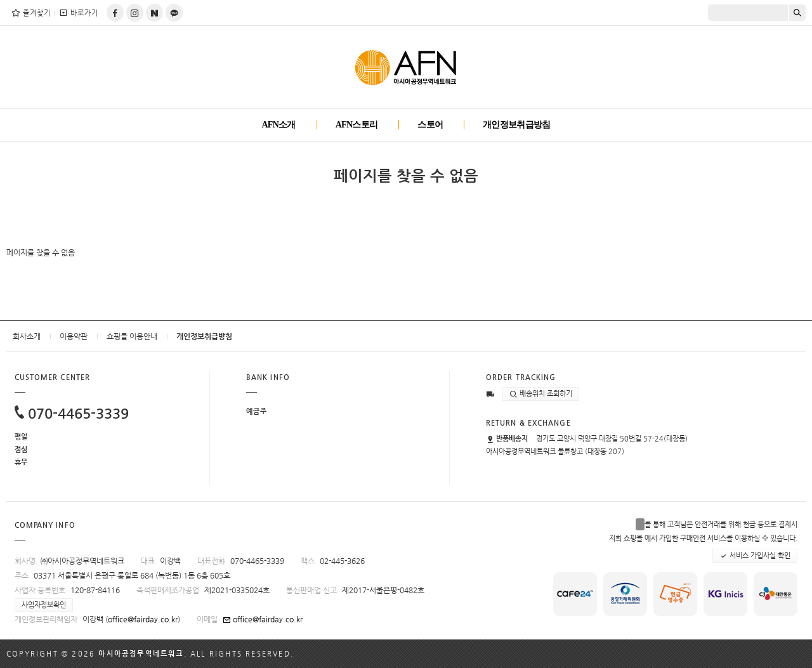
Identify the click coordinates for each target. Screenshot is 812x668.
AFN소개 (278, 125)
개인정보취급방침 (516, 125)
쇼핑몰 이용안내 (132, 336)
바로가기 (78, 13)
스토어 (430, 125)
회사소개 (27, 336)
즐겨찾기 (31, 13)
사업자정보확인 (44, 605)
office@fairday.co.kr (143, 619)
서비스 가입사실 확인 (755, 556)
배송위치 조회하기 (541, 394)
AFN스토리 (357, 125)
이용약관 (74, 336)
